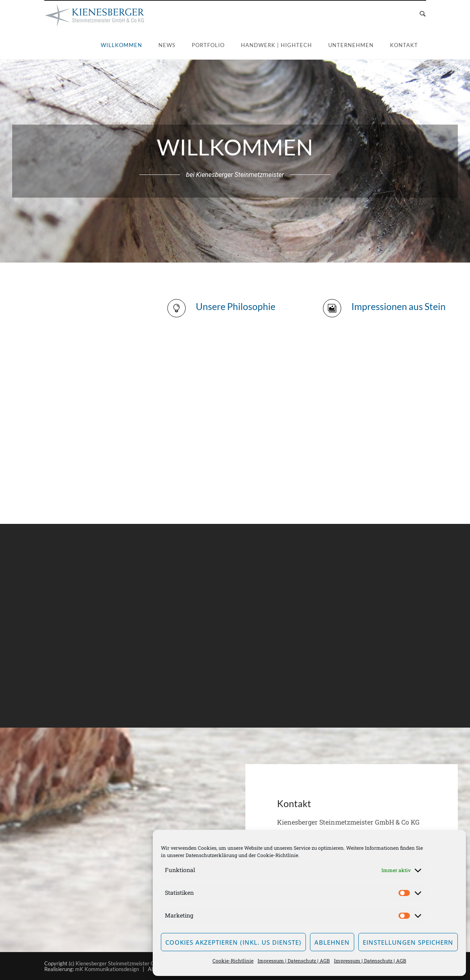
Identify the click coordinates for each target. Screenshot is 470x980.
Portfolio (208, 45)
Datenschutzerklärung (211, 855)
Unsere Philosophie (236, 306)
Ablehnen (332, 942)
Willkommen (121, 45)
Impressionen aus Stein (399, 306)
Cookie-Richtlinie (278, 855)
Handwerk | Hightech (276, 45)
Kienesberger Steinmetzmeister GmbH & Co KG (132, 963)
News (167, 45)
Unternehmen (351, 45)
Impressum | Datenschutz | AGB (294, 961)
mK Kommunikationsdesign (107, 969)
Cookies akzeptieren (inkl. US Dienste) (233, 942)
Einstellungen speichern (408, 942)
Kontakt (404, 45)
